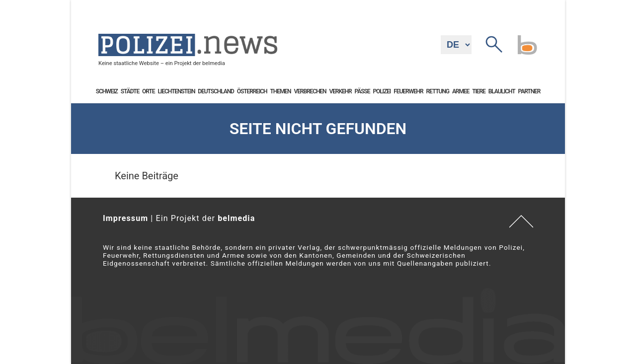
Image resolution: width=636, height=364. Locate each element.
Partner (529, 91)
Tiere (479, 91)
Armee (461, 91)
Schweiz (107, 91)
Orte (148, 91)
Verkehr (340, 91)
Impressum (125, 218)
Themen (281, 91)
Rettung (438, 91)
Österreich (252, 91)
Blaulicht (502, 91)
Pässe (362, 91)
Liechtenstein (176, 91)
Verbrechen (310, 91)
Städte (130, 91)
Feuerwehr (408, 91)
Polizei (382, 91)
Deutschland (216, 91)
